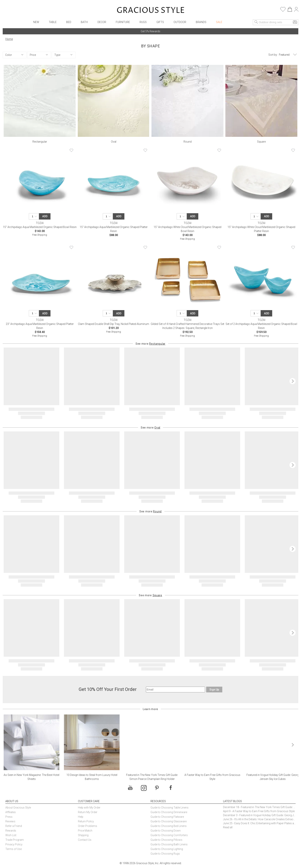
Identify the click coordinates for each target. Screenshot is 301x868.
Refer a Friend (14, 826)
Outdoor (180, 22)
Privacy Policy (14, 844)
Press (9, 817)
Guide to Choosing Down (166, 831)
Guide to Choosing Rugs (165, 854)
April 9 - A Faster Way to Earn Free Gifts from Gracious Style (259, 811)
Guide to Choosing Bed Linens (169, 826)
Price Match (85, 831)
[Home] (151, 11)
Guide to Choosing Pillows (167, 840)
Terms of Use (14, 849)
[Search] (256, 22)
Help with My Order (89, 808)
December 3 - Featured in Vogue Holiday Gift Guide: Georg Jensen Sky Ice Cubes (259, 815)
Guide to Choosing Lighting (167, 849)
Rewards (11, 831)
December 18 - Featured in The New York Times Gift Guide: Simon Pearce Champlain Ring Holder (259, 807)
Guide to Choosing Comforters (169, 835)
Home (9, 39)
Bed (69, 22)
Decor (102, 22)
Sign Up (214, 690)
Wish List (11, 835)
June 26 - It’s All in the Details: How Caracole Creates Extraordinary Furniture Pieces (259, 819)
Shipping (83, 835)
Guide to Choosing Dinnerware (169, 812)
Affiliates (11, 812)
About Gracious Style (18, 808)
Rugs (143, 22)
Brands (201, 22)
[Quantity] (35, 216)
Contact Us (85, 840)
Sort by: (273, 55)
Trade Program (15, 840)
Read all (228, 827)
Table (53, 22)
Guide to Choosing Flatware (167, 817)
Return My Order (88, 812)
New (36, 22)
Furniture (123, 22)
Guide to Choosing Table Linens (170, 808)
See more (150, 344)
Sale (219, 22)
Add (45, 216)
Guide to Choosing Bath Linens (169, 844)
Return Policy (86, 821)
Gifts (160, 22)
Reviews (10, 821)
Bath (84, 22)
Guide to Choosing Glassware (169, 821)
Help (81, 817)
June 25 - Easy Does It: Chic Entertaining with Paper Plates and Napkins (259, 823)
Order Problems (88, 826)
